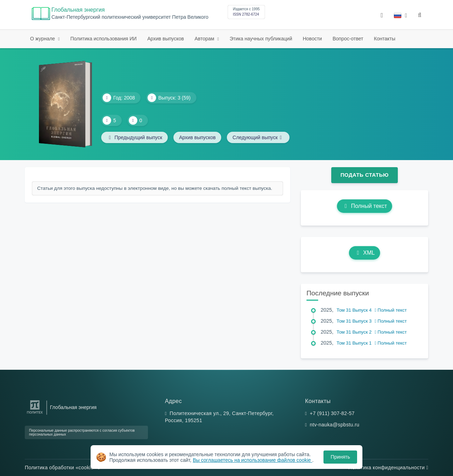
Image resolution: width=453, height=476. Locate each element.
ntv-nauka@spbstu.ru (334, 425)
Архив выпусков (166, 39)
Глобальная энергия (78, 10)
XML (365, 253)
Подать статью (365, 175)
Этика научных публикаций (261, 39)
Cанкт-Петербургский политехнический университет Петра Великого (130, 17)
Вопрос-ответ (348, 39)
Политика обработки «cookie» (62, 467)
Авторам (205, 39)
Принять (340, 457)
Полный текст (365, 206)
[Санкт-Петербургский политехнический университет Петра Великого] (35, 414)
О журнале (43, 39)
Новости (312, 39)
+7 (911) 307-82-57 (332, 413)
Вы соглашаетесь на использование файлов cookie (253, 460)
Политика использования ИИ (104, 39)
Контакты (385, 39)
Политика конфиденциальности (388, 467)
